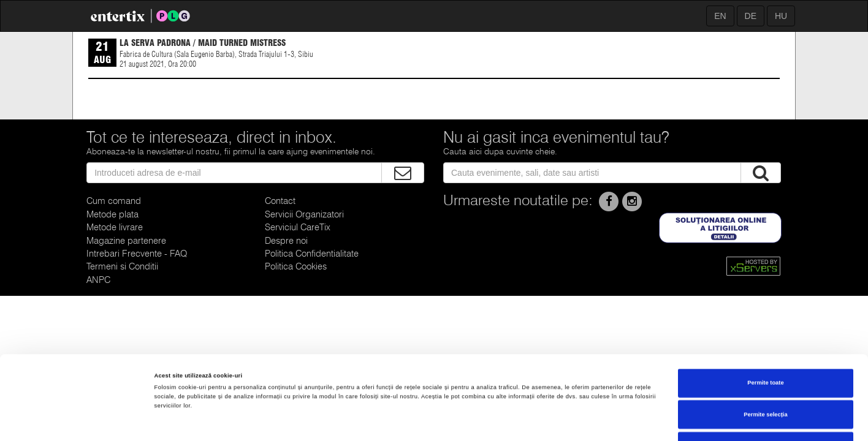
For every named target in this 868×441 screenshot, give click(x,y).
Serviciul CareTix (298, 227)
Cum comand (114, 201)
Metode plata (112, 214)
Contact (280, 201)
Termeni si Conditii (122, 266)
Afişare (490, 421)
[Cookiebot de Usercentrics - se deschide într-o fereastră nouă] (79, 420)
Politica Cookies (296, 266)
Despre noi (286, 241)
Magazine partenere (126, 241)
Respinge (766, 374)
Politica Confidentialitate (312, 254)
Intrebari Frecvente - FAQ (137, 254)
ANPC (98, 280)
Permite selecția (765, 343)
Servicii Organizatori (304, 214)
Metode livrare (115, 227)
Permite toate (765, 311)
